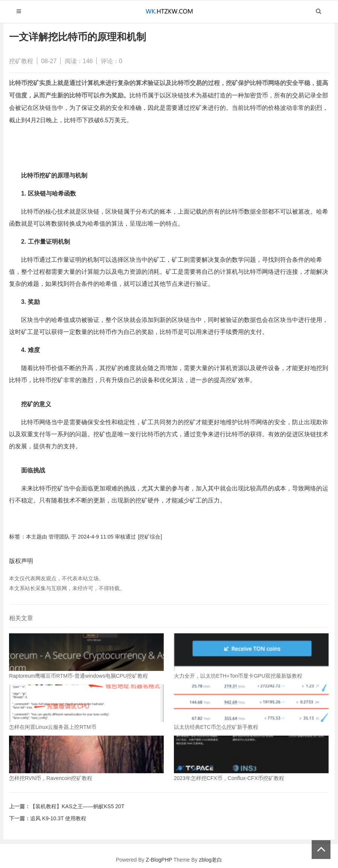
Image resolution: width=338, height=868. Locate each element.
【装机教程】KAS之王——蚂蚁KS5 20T (77, 806)
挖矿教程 (21, 61)
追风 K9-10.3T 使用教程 (58, 818)
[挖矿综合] (150, 537)
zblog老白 (210, 860)
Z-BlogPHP (159, 860)
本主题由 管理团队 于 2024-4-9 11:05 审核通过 (81, 537)
